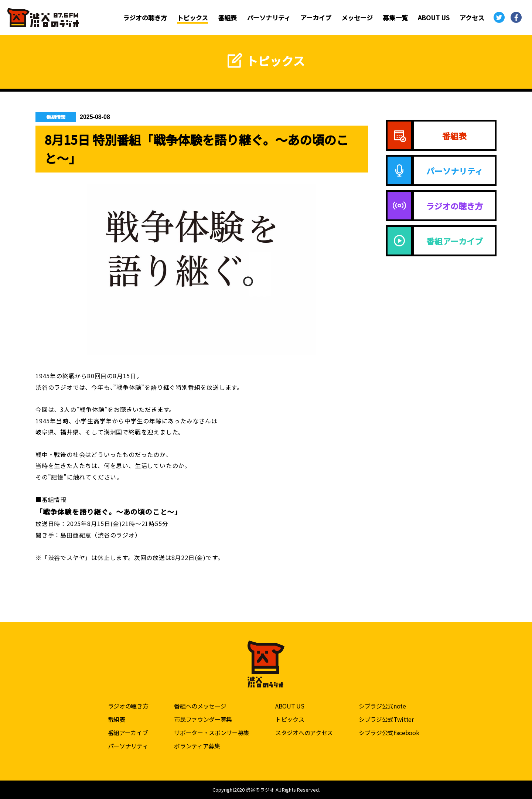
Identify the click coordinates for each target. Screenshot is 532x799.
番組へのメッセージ (200, 706)
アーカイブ (316, 18)
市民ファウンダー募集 (203, 719)
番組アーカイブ (128, 733)
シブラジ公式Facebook (389, 733)
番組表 (227, 18)
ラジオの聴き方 (145, 18)
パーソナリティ (269, 18)
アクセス (472, 18)
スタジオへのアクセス (304, 733)
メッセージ (357, 18)
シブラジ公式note (382, 706)
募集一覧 (395, 18)
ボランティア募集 (197, 746)
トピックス (192, 18)
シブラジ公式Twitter (386, 719)
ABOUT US (434, 18)
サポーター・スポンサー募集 (212, 733)
